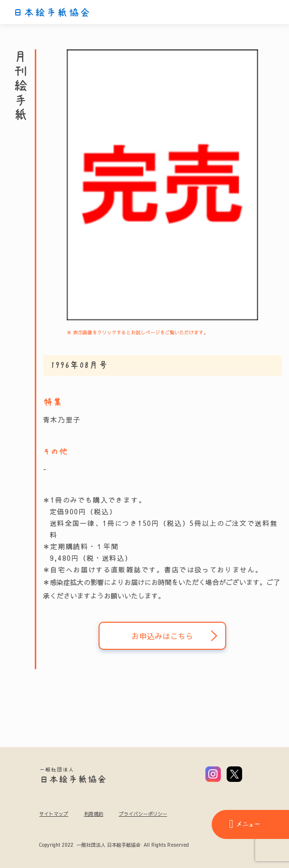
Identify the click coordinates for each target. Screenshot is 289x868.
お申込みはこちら (162, 636)
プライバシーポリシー (143, 814)
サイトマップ (54, 814)
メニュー (245, 824)
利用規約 (94, 814)
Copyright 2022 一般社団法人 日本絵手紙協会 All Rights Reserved (114, 845)
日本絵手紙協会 (52, 13)
